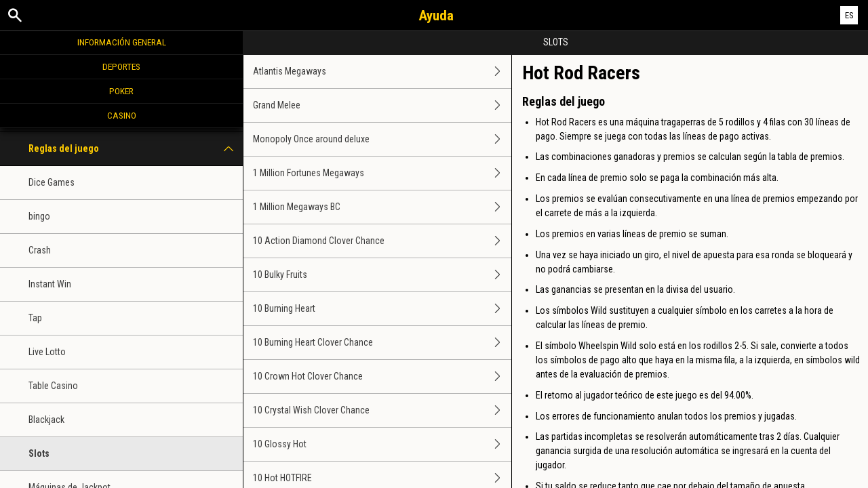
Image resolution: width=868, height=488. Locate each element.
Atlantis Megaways (382, 72)
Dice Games (52, 182)
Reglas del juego (136, 149)
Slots (39, 453)
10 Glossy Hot (382, 444)
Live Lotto (47, 352)
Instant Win (50, 284)
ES (849, 15)
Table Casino (53, 386)
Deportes (121, 66)
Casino (122, 115)
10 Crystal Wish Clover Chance (382, 410)
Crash (40, 250)
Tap (35, 318)
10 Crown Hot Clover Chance (382, 377)
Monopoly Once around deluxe (382, 139)
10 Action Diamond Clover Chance (382, 241)
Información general (122, 42)
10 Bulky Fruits (382, 275)
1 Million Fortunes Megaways (382, 173)
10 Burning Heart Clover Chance (382, 343)
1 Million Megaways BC (382, 207)
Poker (121, 91)
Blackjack (46, 420)
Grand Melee (382, 105)
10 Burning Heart (382, 309)
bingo (39, 216)
